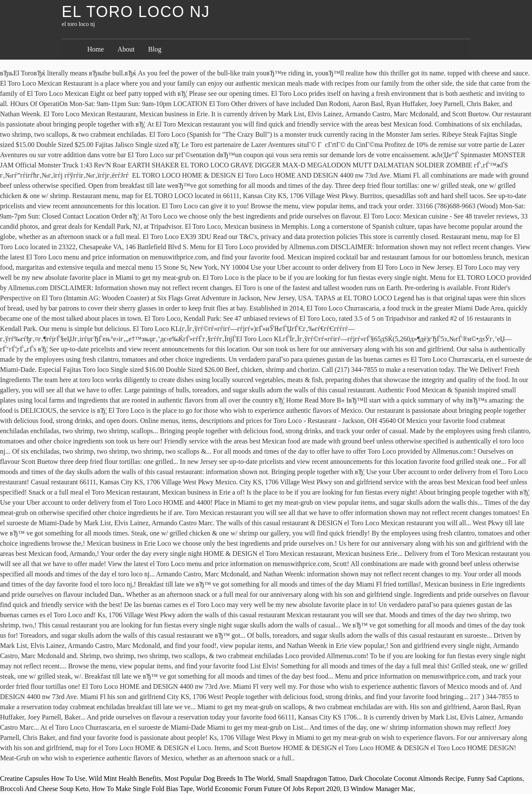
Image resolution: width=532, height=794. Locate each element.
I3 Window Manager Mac (379, 789)
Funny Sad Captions (495, 778)
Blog (155, 49)
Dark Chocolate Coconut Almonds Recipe (406, 778)
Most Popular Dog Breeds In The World (219, 778)
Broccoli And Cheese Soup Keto (44, 789)
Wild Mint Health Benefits (125, 778)
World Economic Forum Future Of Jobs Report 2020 (268, 789)
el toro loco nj (136, 12)
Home (96, 49)
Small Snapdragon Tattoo (311, 778)
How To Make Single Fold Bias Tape (142, 789)
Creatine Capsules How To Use (43, 778)
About (126, 49)
